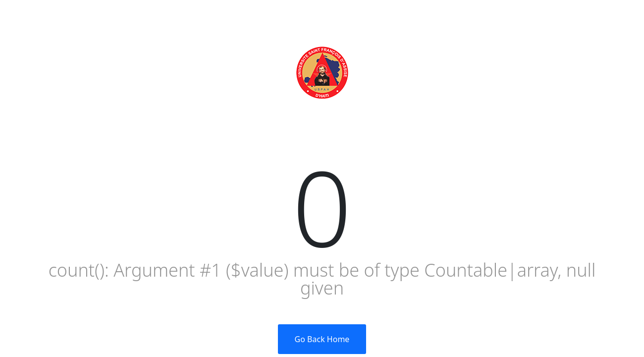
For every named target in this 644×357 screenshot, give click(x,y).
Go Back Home (322, 339)
